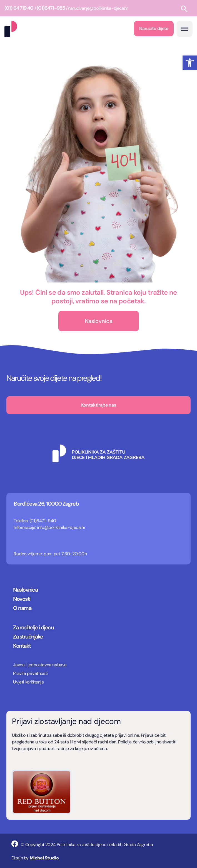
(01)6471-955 (51, 8)
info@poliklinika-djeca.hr (61, 527)
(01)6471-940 (43, 521)
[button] (190, 63)
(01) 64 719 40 (19, 8)
